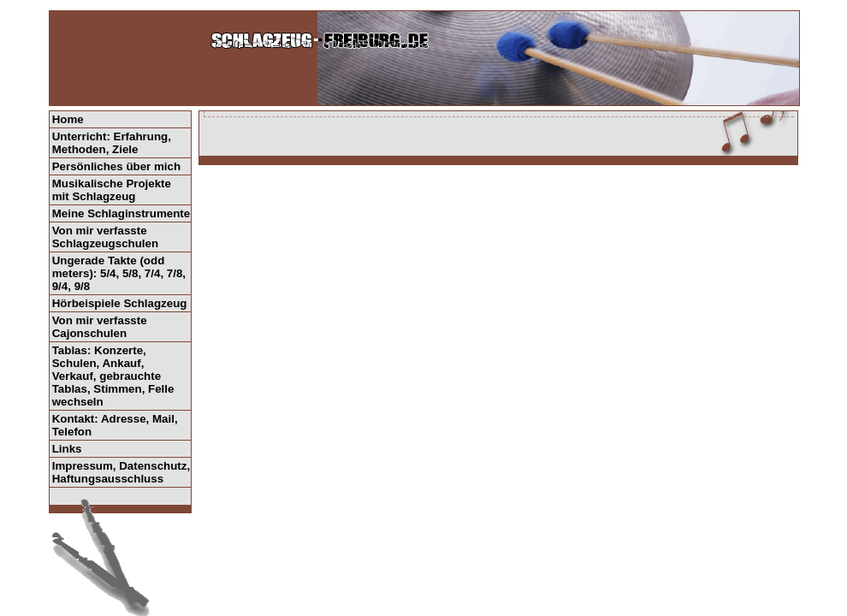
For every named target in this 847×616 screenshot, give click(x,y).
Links (67, 449)
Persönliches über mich (116, 166)
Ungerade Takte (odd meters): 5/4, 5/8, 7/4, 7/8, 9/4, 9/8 (119, 273)
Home (68, 119)
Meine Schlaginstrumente (121, 213)
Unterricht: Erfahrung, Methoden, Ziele (112, 143)
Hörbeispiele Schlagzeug (120, 303)
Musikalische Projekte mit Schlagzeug (112, 190)
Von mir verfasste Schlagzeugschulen (105, 237)
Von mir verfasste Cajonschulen (100, 327)
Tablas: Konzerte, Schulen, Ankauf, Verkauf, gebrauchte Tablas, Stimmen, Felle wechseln (113, 376)
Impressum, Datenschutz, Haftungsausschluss (121, 472)
